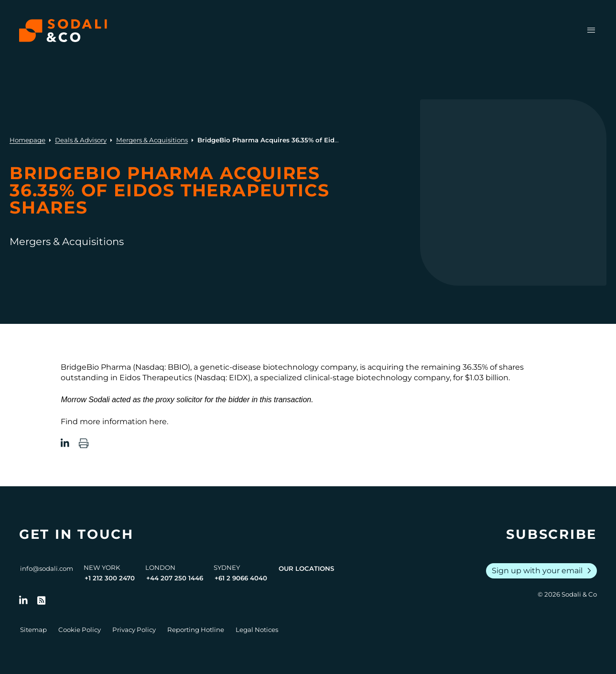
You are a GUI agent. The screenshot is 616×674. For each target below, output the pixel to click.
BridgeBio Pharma (96, 367)
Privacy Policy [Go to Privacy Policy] (134, 630)
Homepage (27, 140)
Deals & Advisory (81, 140)
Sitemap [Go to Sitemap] (33, 630)
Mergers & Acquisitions (152, 140)
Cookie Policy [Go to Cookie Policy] (80, 630)
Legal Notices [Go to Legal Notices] (257, 630)
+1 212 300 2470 (110, 578)
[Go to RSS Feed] (42, 600)
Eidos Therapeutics (156, 378)
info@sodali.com (47, 568)
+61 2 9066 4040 (241, 578)
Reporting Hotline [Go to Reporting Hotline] (196, 630)
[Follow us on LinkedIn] (23, 600)
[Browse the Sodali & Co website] (63, 31)
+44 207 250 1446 (175, 578)
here (158, 422)
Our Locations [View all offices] (306, 568)
